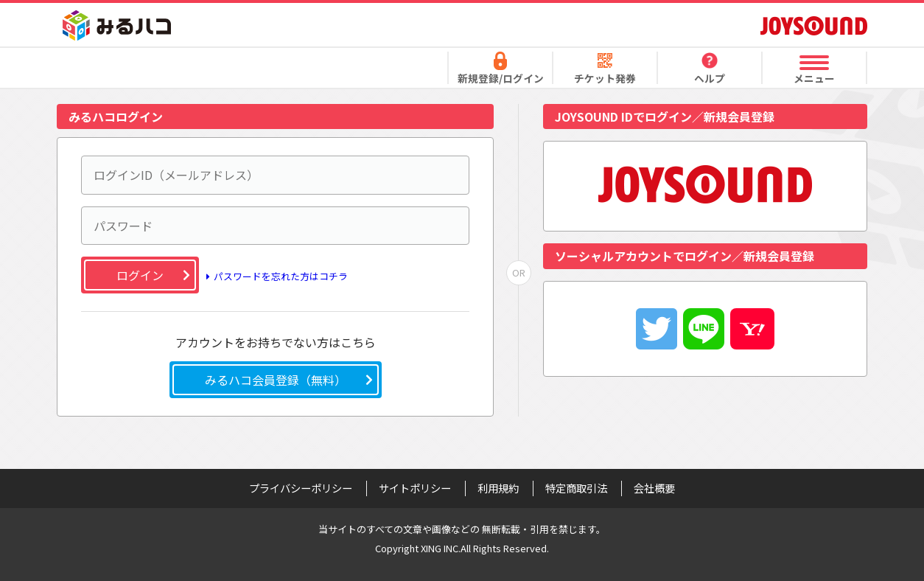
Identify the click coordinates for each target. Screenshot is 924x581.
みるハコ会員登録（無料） (276, 380)
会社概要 (654, 488)
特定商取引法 (576, 488)
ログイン (140, 275)
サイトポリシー (415, 488)
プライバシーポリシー (301, 488)
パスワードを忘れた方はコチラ (275, 277)
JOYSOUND (814, 25)
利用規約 (498, 488)
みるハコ (117, 25)
